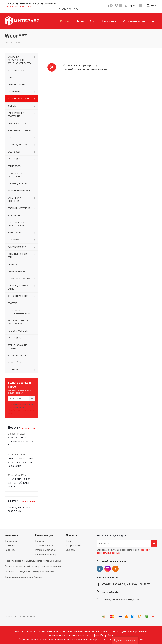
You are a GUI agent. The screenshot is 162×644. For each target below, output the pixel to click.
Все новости (28, 428)
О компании (11, 541)
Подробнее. (107, 635)
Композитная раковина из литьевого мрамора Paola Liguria (21, 462)
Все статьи (29, 501)
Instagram (108, 569)
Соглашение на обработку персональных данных (33, 566)
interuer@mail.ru (111, 592)
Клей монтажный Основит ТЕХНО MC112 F (20, 441)
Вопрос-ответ (74, 545)
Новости (10, 545)
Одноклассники (115, 569)
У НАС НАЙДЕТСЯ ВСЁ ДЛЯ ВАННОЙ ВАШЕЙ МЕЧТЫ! (20, 483)
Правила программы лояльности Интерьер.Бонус (33, 561)
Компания (11, 535)
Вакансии (10, 550)
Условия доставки (45, 550)
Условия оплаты (44, 545)
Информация (44, 535)
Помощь (40, 541)
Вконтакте (100, 569)
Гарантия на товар (46, 554)
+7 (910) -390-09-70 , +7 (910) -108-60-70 (126, 584)
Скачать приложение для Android (24, 577)
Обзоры (71, 550)
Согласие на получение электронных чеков (29, 571)
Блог (69, 541)
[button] (125, 640)
